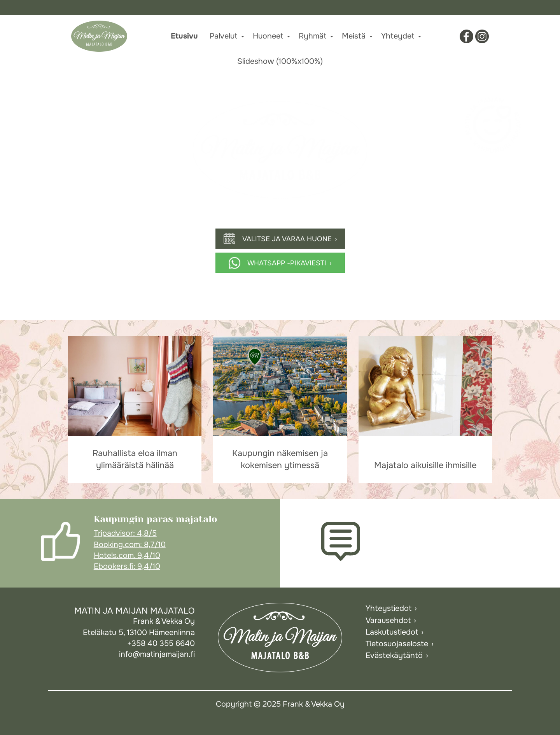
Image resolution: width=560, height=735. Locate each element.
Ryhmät (312, 36)
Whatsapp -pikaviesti (287, 263)
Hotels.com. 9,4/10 (127, 555)
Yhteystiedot (388, 608)
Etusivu (184, 36)
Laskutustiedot (392, 632)
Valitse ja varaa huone (287, 239)
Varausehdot (388, 620)
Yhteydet (398, 36)
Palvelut (223, 36)
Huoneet (268, 36)
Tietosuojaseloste (397, 644)
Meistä (354, 36)
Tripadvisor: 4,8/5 (125, 533)
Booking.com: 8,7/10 (130, 545)
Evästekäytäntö (394, 655)
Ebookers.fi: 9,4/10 (127, 566)
